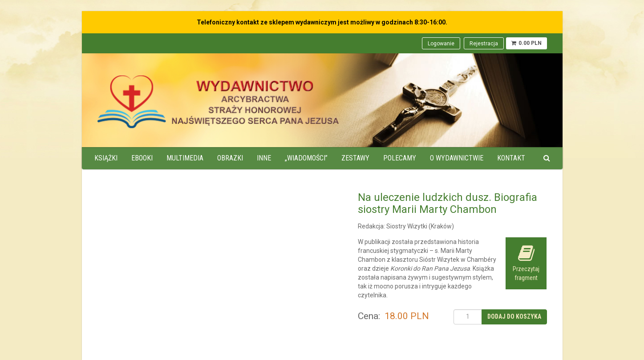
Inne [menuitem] (264, 158)
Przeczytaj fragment (526, 263)
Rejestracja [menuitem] (484, 44)
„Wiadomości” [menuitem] (306, 158)
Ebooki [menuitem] (142, 158)
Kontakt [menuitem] (511, 158)
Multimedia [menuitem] (185, 158)
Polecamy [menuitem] (400, 158)
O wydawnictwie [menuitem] (457, 158)
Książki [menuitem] (106, 158)
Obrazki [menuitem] (230, 158)
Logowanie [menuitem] (441, 44)
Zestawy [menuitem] (355, 158)
